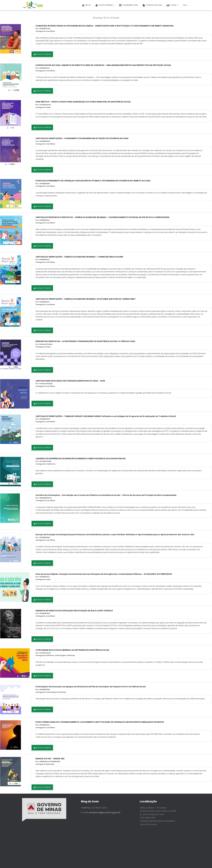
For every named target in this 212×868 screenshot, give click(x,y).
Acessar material (42, 54)
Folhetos (50, 655)
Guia (48, 107)
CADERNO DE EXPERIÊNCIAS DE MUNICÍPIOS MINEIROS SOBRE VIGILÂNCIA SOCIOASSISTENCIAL (81, 459)
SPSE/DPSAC (45, 68)
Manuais (50, 764)
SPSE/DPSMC (45, 141)
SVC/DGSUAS (45, 105)
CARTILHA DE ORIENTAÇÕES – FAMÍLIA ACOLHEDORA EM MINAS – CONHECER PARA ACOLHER (79, 257)
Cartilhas (51, 31)
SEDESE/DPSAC (45, 498)
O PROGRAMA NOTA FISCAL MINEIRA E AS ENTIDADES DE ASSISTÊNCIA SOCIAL (72, 650)
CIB (185, 5)
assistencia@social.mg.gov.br (105, 812)
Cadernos (51, 464)
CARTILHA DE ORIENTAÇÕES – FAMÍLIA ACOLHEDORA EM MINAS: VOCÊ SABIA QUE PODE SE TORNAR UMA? (86, 299)
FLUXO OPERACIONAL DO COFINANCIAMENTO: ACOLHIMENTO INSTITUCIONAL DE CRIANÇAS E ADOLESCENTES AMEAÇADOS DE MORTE (100, 722)
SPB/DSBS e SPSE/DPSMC (50, 761)
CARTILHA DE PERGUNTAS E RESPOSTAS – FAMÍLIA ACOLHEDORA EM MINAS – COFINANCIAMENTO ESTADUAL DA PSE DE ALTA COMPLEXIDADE (102, 217)
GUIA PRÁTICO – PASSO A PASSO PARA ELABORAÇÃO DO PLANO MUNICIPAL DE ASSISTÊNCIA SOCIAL (83, 102)
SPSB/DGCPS (45, 29)
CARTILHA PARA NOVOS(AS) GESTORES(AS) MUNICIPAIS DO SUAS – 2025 (70, 381)
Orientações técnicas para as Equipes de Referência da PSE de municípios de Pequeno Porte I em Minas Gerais (91, 687)
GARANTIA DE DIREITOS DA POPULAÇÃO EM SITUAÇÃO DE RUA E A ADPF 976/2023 (74, 611)
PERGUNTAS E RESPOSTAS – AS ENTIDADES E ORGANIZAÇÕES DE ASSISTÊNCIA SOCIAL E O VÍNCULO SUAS (85, 341)
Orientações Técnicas (65, 655)
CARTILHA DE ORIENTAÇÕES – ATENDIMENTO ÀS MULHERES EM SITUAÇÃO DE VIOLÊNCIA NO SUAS (82, 138)
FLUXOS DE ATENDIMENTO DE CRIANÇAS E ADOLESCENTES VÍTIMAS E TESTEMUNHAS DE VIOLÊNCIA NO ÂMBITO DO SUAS (93, 181)
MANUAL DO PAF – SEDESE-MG (50, 759)
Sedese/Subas (46, 344)
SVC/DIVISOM (45, 461)
